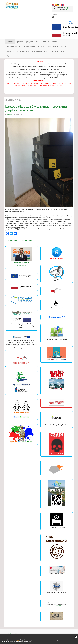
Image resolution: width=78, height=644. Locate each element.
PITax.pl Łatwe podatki (57, 606)
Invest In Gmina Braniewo (40, 51)
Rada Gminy (10, 51)
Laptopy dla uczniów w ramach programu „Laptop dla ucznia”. (36, 108)
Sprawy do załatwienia (33, 42)
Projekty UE (54, 51)
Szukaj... (52, 13)
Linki (62, 51)
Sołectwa (63, 46)
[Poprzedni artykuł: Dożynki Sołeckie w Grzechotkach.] (12, 241)
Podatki (55, 42)
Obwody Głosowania (23, 51)
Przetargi (41, 46)
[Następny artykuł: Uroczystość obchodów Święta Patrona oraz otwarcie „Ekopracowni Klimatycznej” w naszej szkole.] (27, 241)
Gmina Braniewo (11, 634)
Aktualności (10, 42)
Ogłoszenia (19, 42)
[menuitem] (65, 8)
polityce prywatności (18, 640)
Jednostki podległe (52, 46)
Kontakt (17, 56)
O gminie (9, 56)
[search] (62, 15)
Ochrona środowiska (29, 46)
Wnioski (46, 42)
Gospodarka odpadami (13, 46)
